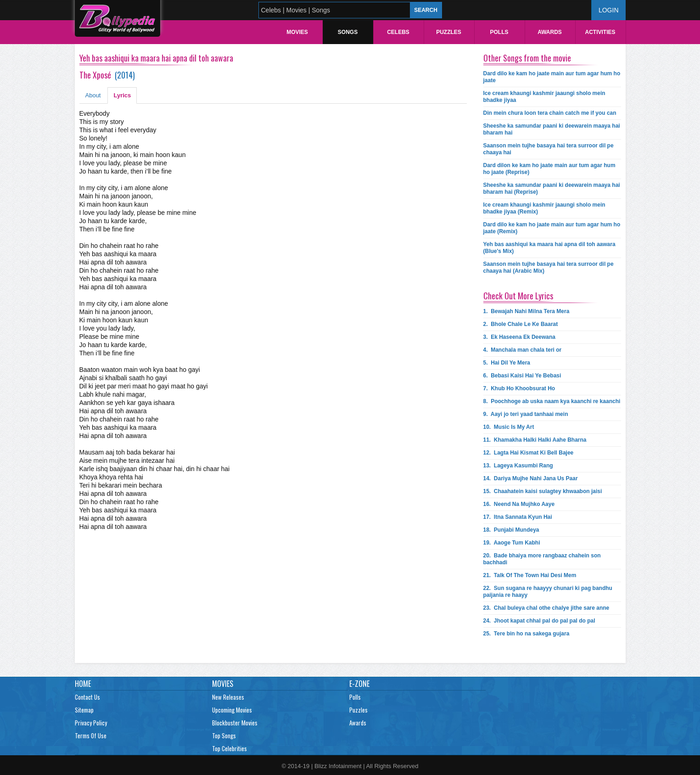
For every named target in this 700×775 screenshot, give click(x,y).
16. (519, 504)
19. (512, 543)
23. (546, 608)
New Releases (228, 697)
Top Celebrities (230, 748)
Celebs (398, 32)
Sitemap (84, 710)
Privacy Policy (91, 723)
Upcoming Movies (232, 710)
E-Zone (359, 684)
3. (519, 337)
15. (543, 491)
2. (521, 324)
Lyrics (122, 95)
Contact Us (87, 697)
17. (518, 517)
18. (511, 530)
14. (531, 478)
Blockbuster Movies (235, 723)
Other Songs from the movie (527, 58)
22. (548, 592)
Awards (550, 32)
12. (529, 453)
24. (539, 621)
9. (526, 414)
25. (526, 634)
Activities (600, 32)
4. (523, 350)
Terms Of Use (91, 736)
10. (509, 427)
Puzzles (449, 32)
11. (535, 440)
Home (83, 684)
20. (542, 559)
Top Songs (224, 736)
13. (518, 466)
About (93, 95)
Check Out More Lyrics (518, 296)
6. (522, 376)
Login (609, 10)
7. (519, 388)
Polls (499, 32)
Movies (297, 32)
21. (530, 575)
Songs (348, 32)
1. (526, 311)
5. (507, 363)
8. (552, 401)
